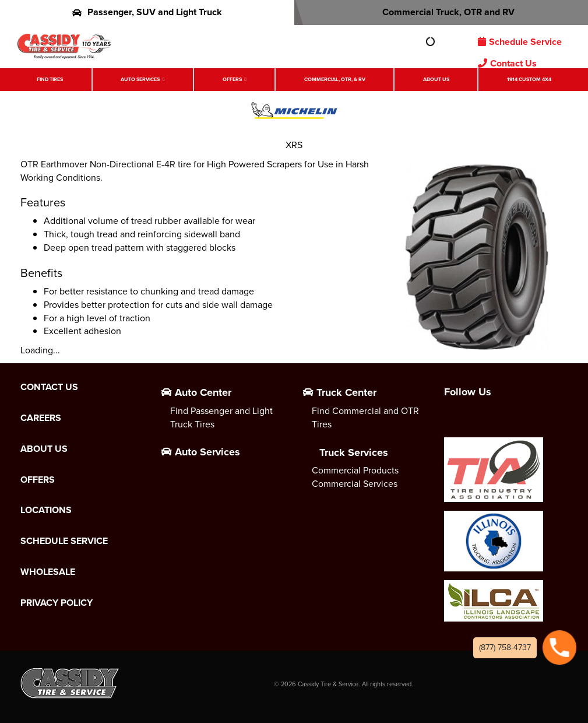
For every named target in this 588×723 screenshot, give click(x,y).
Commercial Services (355, 484)
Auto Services (140, 79)
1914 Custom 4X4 (529, 79)
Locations (46, 510)
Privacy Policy (57, 603)
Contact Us (507, 63)
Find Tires (50, 79)
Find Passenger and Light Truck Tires (221, 417)
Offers (232, 79)
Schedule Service (520, 42)
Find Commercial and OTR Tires (365, 417)
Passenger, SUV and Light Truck (147, 12)
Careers (41, 418)
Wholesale (48, 572)
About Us (436, 79)
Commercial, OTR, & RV (335, 79)
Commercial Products (355, 470)
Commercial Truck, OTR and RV (441, 12)
